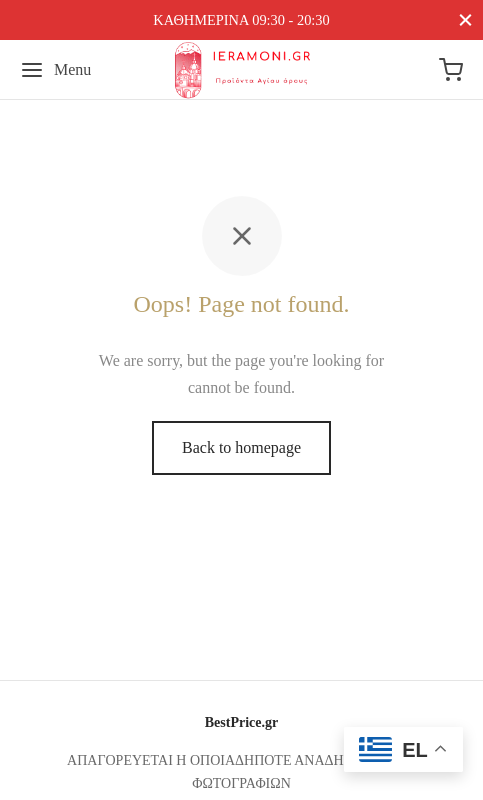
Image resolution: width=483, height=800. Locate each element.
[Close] (465, 19)
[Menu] (55, 70)
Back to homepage (241, 447)
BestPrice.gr (241, 722)
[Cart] (451, 70)
